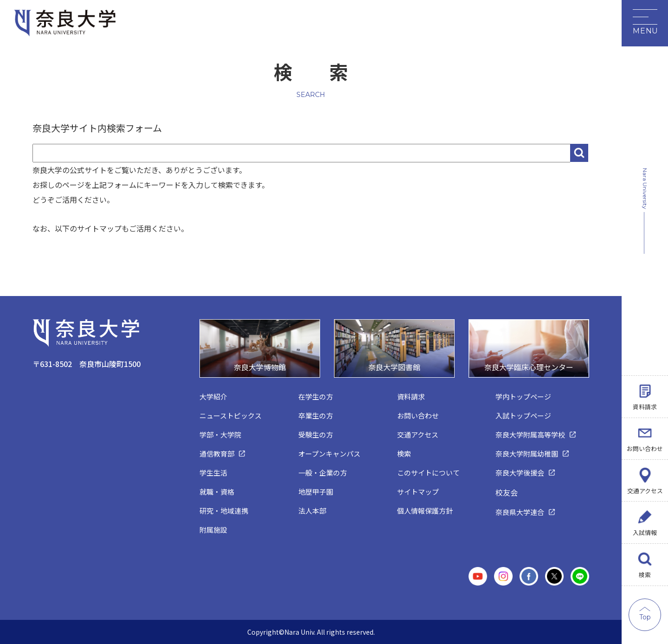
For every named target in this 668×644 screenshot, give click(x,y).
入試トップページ (523, 415)
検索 (645, 575)
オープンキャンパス (329, 454)
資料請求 (645, 406)
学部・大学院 (220, 435)
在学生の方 (316, 396)
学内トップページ (523, 396)
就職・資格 (217, 492)
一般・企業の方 (323, 473)
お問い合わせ (645, 448)
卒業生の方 (316, 415)
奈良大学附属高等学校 (530, 435)
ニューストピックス (231, 415)
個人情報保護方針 (425, 511)
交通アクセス (645, 490)
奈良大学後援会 (520, 473)
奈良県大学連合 (520, 512)
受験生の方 (316, 435)
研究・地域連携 (224, 511)
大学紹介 (213, 396)
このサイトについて (428, 473)
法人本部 (312, 511)
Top (645, 617)
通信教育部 (217, 454)
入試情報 (645, 532)
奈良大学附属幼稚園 (527, 454)
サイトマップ (418, 492)
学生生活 (213, 473)
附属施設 (213, 530)
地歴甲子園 (316, 492)
